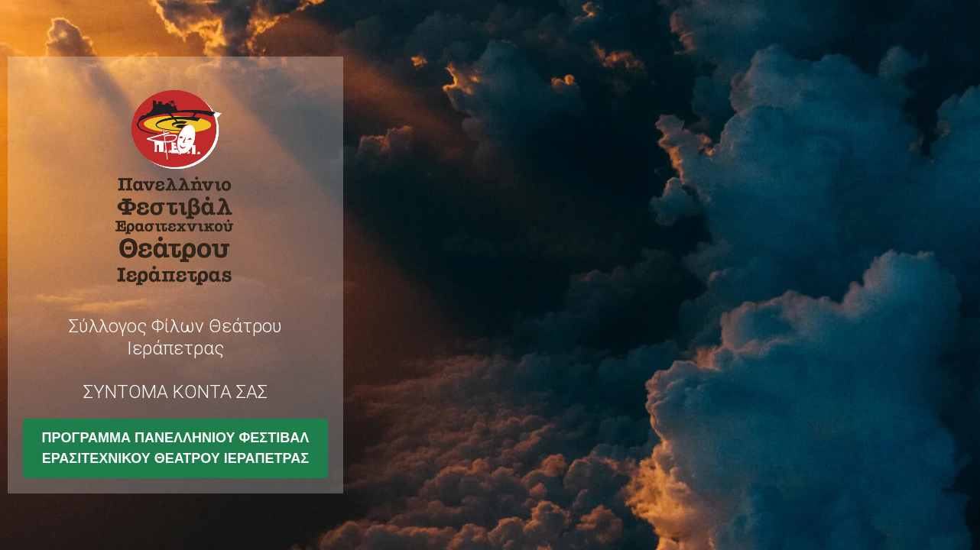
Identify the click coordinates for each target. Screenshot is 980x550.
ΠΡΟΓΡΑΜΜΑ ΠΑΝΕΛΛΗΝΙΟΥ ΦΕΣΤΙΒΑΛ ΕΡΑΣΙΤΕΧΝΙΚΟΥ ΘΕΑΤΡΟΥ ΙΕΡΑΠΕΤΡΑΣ (176, 448)
